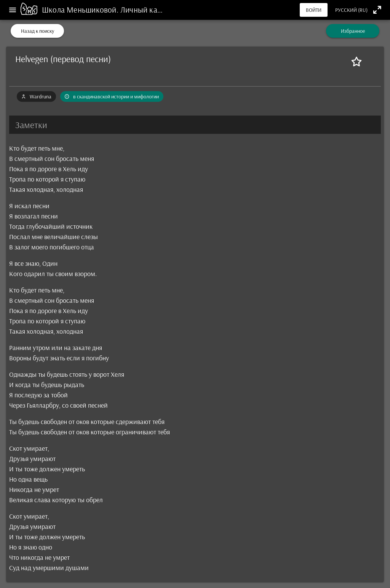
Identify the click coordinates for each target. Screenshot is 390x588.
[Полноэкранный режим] (377, 10)
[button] (195, 125)
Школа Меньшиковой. (81, 10)
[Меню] (13, 10)
